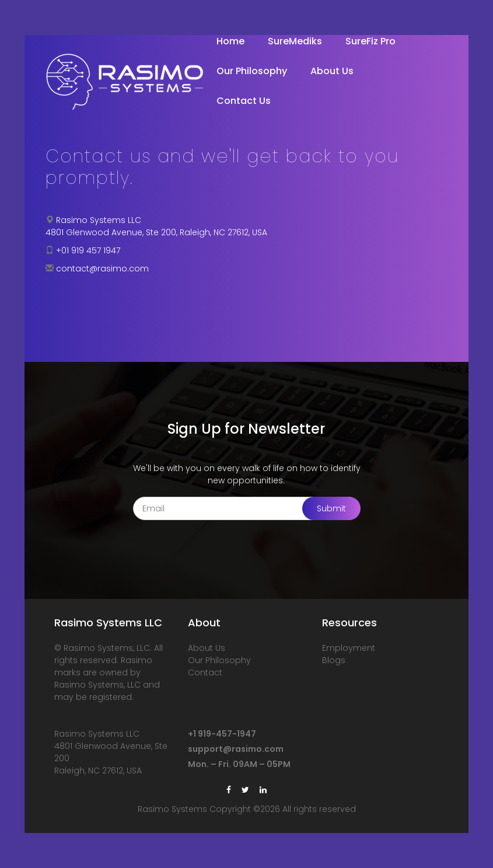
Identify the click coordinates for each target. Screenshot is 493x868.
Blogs (334, 660)
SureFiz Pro (370, 41)
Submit (331, 508)
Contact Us (244, 101)
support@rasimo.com (236, 749)
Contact (205, 672)
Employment (349, 648)
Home (230, 41)
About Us (332, 71)
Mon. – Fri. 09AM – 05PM (239, 764)
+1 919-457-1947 (222, 734)
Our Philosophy (252, 71)
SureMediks (295, 41)
